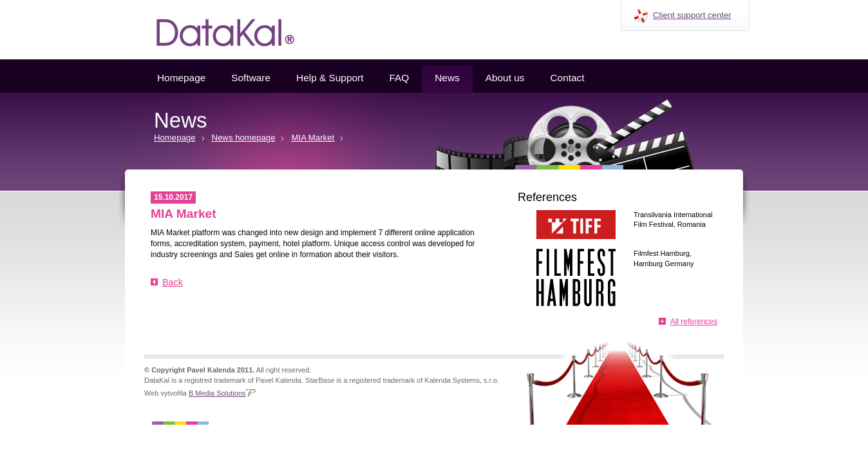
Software (251, 78)
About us (505, 78)
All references (694, 322)
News (447, 78)
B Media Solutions (217, 393)
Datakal (215, 30)
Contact (567, 78)
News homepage (244, 138)
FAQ (399, 78)
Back (173, 282)
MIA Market (313, 138)
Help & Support (330, 78)
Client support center (692, 15)
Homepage (181, 78)
